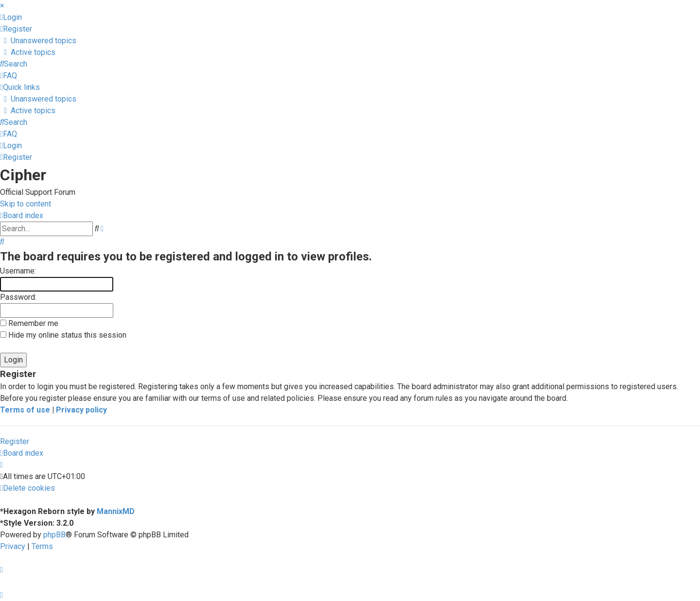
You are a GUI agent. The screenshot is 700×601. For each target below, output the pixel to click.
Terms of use (25, 410)
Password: (18, 297)
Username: (18, 271)
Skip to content (26, 204)
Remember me (29, 323)
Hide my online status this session (63, 335)
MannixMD (116, 511)
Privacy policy (81, 410)
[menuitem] (11, 17)
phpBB (54, 535)
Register (15, 441)
